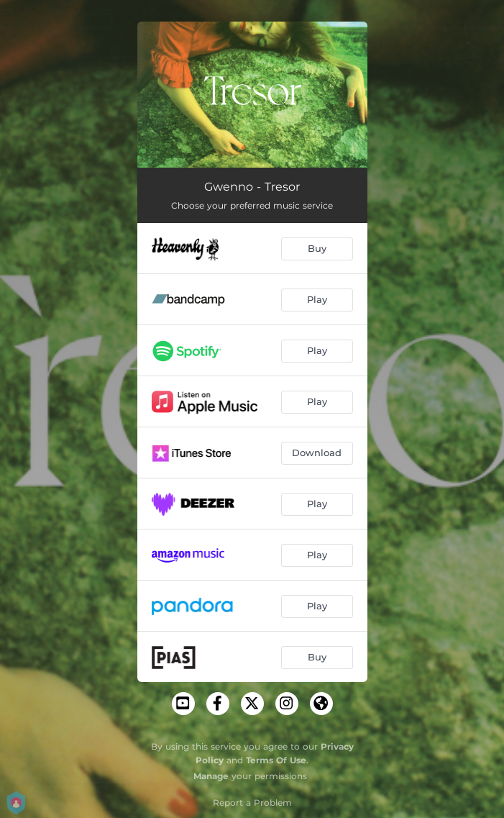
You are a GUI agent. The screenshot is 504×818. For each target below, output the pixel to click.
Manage (211, 776)
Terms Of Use (276, 760)
